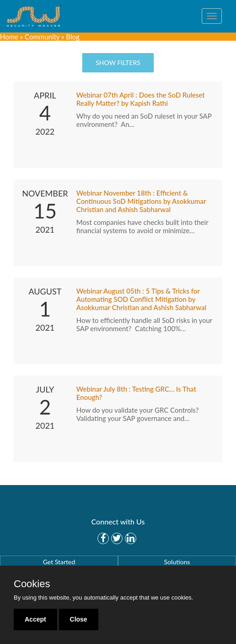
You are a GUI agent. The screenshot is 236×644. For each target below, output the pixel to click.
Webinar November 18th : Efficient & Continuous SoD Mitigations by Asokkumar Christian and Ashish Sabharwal (141, 201)
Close (79, 619)
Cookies (32, 584)
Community (42, 37)
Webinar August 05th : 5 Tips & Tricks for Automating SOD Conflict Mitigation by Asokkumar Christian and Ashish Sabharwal (141, 299)
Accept (35, 619)
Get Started (59, 562)
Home (9, 37)
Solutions (177, 562)
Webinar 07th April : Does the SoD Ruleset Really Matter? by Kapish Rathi (141, 99)
